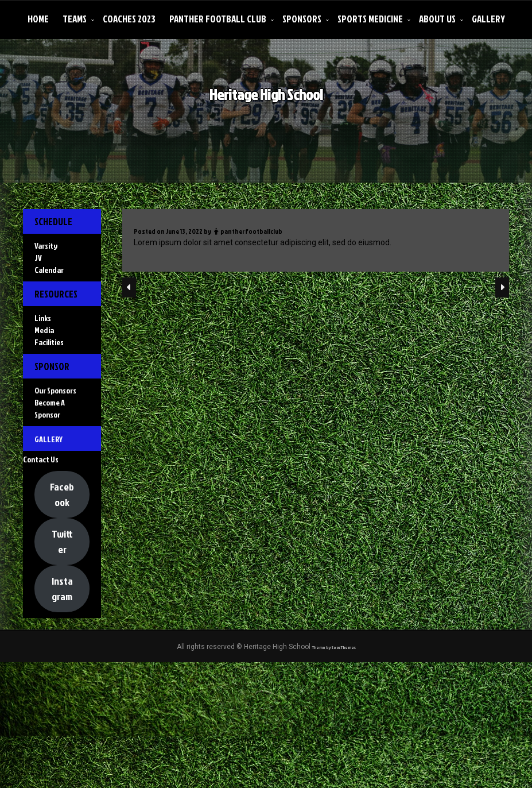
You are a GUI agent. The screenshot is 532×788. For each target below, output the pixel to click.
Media (44, 371)
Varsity (46, 259)
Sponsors (302, 19)
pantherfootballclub (251, 257)
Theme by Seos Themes (334, 772)
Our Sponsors (55, 459)
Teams (75, 19)
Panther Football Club (218, 19)
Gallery (488, 19)
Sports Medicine (370, 19)
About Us (437, 19)
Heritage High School (268, 105)
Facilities (49, 383)
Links (43, 359)
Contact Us (41, 556)
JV (38, 271)
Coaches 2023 (129, 19)
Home (38, 19)
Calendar (49, 283)
